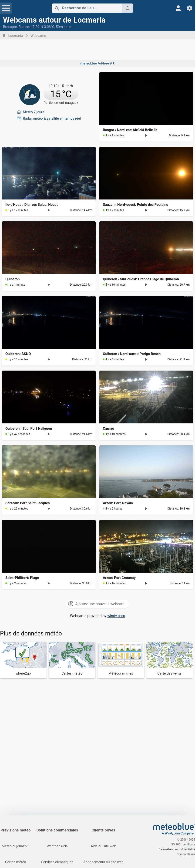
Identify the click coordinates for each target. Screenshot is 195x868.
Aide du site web (104, 846)
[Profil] (178, 8)
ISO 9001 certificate (183, 844)
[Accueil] (174, 829)
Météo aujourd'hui (15, 846)
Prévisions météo (15, 830)
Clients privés (103, 830)
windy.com (116, 616)
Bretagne (10, 27)
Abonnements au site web (103, 862)
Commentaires (186, 854)
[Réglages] (190, 8)
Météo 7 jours (34, 112)
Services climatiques (57, 862)
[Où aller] (23, 660)
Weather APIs (57, 846)
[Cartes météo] (72, 660)
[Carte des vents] (170, 660)
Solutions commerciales (57, 830)
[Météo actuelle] (49, 95)
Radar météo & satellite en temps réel (52, 118)
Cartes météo (16, 862)
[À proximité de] (128, 8)
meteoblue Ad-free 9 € (97, 63)
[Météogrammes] (121, 660)
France (24, 27)
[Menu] (6, 8)
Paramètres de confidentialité (177, 849)
